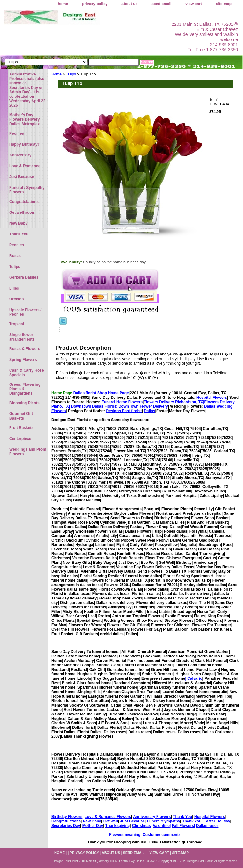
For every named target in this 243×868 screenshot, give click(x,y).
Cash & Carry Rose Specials (27, 373)
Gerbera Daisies (24, 277)
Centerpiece (20, 439)
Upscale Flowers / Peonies (25, 312)
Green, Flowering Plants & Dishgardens (25, 389)
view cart (193, 4)
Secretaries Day (66, 826)
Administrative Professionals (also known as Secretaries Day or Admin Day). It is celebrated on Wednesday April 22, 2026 (28, 90)
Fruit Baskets (21, 428)
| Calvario (194, 678)
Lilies (14, 288)
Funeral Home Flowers (122, 402)
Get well (111, 821)
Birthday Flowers (67, 817)
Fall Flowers (183, 826)
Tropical (17, 324)
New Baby (92, 821)
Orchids (16, 299)
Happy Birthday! (24, 144)
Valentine (161, 826)
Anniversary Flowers (152, 817)
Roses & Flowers (25, 349)
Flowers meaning (125, 835)
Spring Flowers (23, 360)
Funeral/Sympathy (164, 821)
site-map (224, 4)
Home (56, 74)
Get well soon (22, 212)
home (63, 4)
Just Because (132, 821)
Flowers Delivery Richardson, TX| (174, 402)
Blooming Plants (24, 403)
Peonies (17, 133)
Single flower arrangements (22, 337)
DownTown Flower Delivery (143, 406)
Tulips (71, 74)
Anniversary (20, 155)
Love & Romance (25, 166)
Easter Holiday (217, 821)
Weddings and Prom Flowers (28, 452)
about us (129, 4)
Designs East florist (124, 411)
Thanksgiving (118, 826)
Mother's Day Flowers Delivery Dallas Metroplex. (25, 119)
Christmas (141, 826)
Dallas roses (207, 826)
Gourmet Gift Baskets (21, 416)
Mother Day (93, 826)
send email (161, 4)
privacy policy (95, 4)
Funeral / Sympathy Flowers (27, 190)
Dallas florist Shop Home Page (101, 393)
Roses (15, 256)
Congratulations (66, 821)
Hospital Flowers (212, 398)
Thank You (182, 817)
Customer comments (162, 835)
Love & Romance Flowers (108, 817)
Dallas (149, 411)
